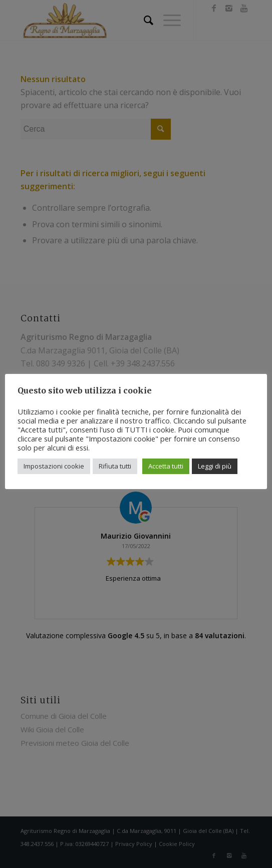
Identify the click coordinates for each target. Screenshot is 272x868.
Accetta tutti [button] (166, 466)
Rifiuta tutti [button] (115, 466)
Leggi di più (215, 466)
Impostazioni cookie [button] (54, 466)
